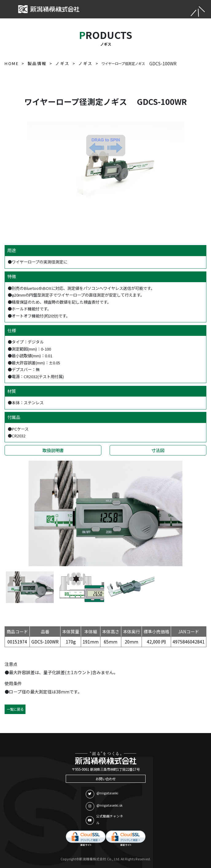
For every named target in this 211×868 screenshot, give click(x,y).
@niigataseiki (102, 794)
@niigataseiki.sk (104, 806)
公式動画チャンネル (104, 820)
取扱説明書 (53, 450)
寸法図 (158, 450)
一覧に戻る (15, 709)
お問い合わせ (106, 779)
